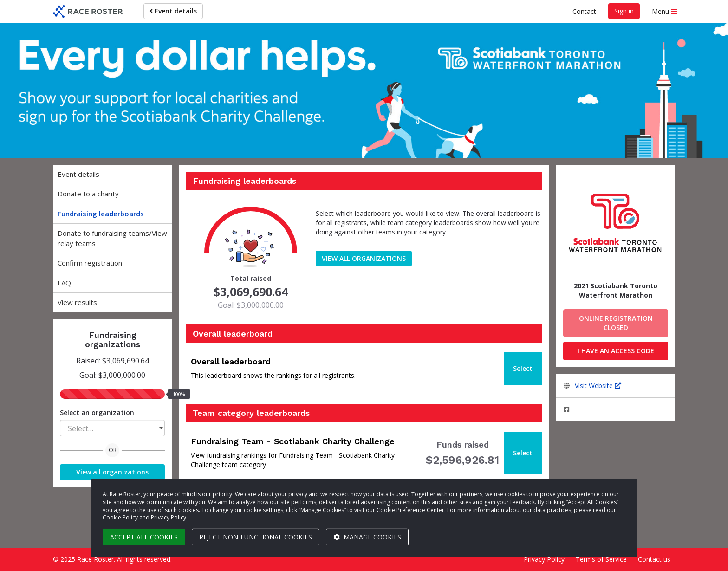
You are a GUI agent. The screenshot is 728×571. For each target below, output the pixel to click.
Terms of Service (601, 559)
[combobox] (112, 428)
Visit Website (598, 386)
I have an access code (616, 351)
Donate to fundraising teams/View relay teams (112, 238)
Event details (173, 11)
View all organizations (112, 472)
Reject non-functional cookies (256, 537)
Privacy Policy (544, 559)
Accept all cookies (144, 537)
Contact (584, 11)
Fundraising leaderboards (101, 214)
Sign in (624, 11)
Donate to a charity (88, 194)
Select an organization (97, 412)
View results (77, 302)
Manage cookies (367, 537)
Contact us (654, 559)
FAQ (64, 283)
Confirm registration (90, 263)
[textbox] (112, 428)
